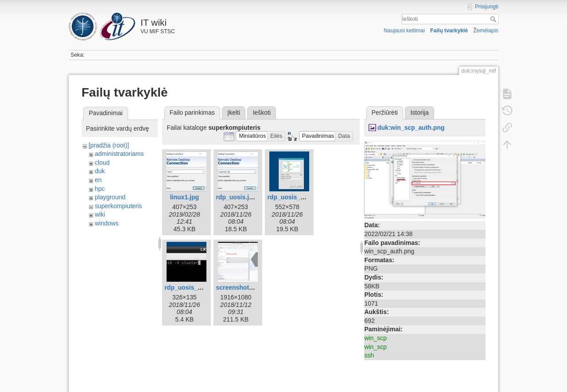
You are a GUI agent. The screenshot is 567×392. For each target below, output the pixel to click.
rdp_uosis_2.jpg (291, 197)
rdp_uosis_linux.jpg (194, 287)
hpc (100, 189)
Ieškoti (494, 19)
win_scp (375, 338)
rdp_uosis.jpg (236, 197)
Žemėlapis (486, 31)
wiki (100, 214)
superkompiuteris (118, 206)
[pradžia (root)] (109, 145)
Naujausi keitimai (404, 31)
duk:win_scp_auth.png (411, 128)
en (98, 180)
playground (110, 197)
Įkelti (234, 113)
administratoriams (119, 154)
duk (100, 171)
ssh (369, 355)
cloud (102, 163)
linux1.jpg (184, 197)
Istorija (419, 113)
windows (107, 223)
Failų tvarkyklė (449, 31)
